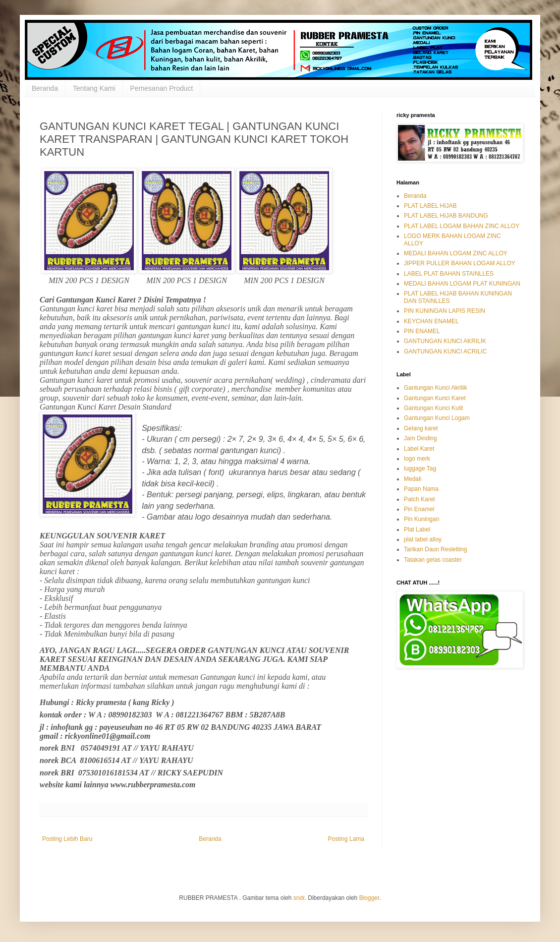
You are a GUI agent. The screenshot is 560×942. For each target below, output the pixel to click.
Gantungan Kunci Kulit (433, 408)
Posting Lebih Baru (67, 839)
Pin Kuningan (421, 519)
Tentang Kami (94, 88)
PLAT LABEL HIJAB (430, 206)
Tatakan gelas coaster (433, 560)
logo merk (417, 459)
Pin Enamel (419, 509)
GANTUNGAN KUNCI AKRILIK (445, 341)
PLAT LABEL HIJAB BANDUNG (446, 216)
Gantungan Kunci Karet (435, 398)
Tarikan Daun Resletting (435, 549)
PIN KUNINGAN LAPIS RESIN (445, 311)
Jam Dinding (420, 438)
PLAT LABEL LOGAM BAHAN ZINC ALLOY (462, 226)
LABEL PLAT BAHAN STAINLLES (449, 274)
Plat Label (417, 530)
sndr (299, 898)
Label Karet (419, 449)
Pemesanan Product (162, 88)
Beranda (45, 88)
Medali (413, 479)
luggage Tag (420, 469)
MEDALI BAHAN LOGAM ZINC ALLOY (456, 253)
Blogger (369, 898)
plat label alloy (423, 539)
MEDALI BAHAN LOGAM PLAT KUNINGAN (462, 284)
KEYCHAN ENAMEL (431, 321)
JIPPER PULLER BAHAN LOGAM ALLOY (460, 263)
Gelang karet (421, 428)
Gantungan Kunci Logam (437, 418)
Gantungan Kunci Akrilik (435, 388)
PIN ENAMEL (422, 331)
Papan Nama (421, 489)
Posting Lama (346, 839)
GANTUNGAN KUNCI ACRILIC (445, 352)
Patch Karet (420, 499)
